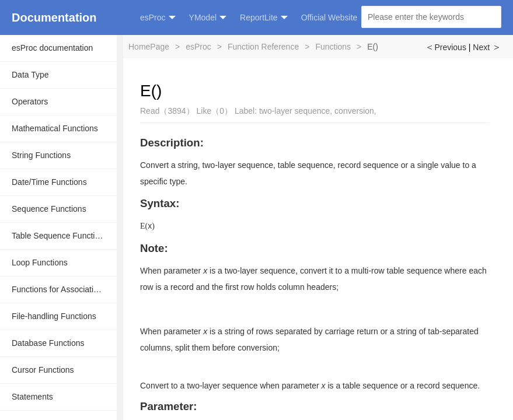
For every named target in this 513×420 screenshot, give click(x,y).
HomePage (149, 47)
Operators (30, 101)
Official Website (329, 17)
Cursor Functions (43, 370)
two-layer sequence (294, 111)
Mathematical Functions (55, 128)
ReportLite (264, 18)
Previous (445, 47)
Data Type (30, 75)
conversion (354, 111)
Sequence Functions (49, 209)
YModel (208, 18)
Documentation (54, 17)
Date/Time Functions (49, 182)
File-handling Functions (54, 316)
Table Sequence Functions (60, 236)
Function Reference (263, 47)
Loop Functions (40, 262)
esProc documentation (52, 48)
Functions (333, 47)
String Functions (41, 155)
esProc (158, 18)
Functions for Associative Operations (64, 289)
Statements (32, 397)
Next (487, 47)
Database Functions (48, 343)
